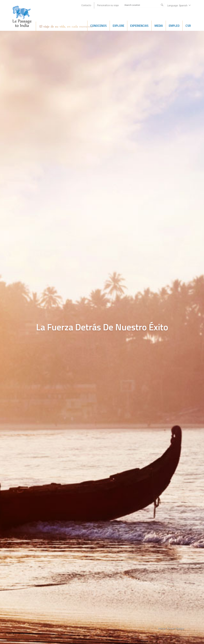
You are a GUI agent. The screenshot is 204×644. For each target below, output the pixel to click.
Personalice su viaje (108, 5)
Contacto (86, 5)
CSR (188, 26)
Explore (118, 26)
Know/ (171, 628)
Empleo (174, 26)
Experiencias (139, 26)
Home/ (162, 628)
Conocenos (99, 26)
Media (159, 26)
